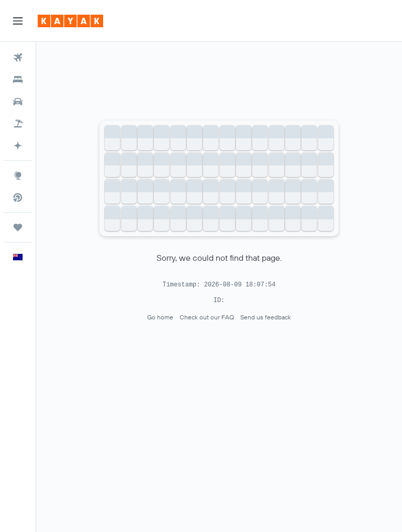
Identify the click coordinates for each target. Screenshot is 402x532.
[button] (18, 21)
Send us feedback (266, 317)
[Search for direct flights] (18, 197)
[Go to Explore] (18, 175)
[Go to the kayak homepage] (70, 21)
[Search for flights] (18, 58)
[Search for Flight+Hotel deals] (18, 124)
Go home (160, 317)
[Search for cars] (18, 102)
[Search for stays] (18, 80)
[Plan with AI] (18, 146)
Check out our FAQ (207, 317)
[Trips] (18, 227)
